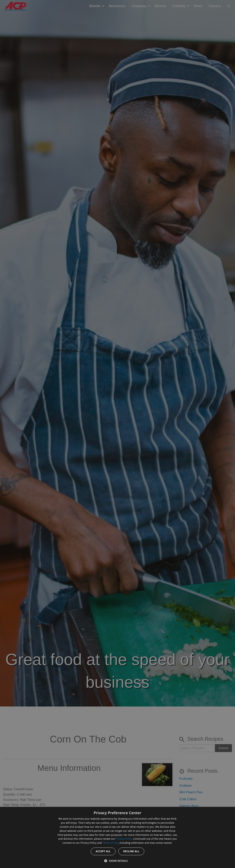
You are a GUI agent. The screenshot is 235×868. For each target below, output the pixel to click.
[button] (117, 861)
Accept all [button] (103, 851)
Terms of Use (110, 843)
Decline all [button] (131, 851)
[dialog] (117, 837)
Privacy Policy (124, 839)
